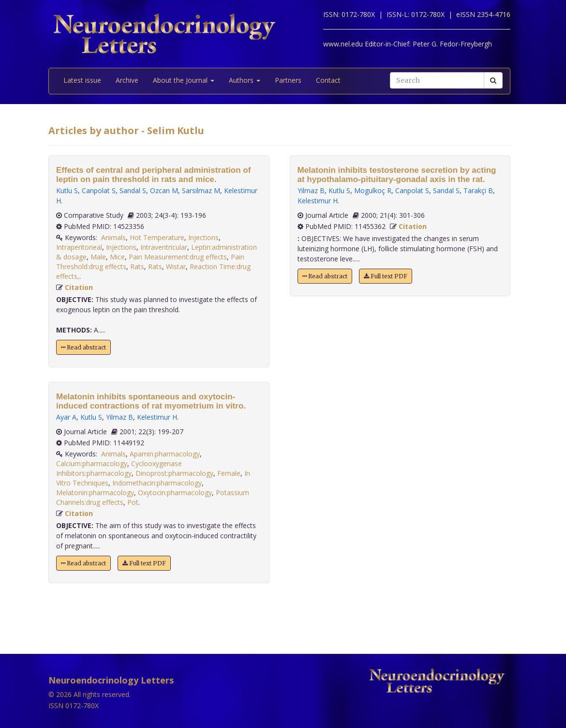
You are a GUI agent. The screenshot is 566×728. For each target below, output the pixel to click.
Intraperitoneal (79, 247)
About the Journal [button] (184, 80)
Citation (79, 287)
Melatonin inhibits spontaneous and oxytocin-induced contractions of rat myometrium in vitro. (151, 401)
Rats (137, 266)
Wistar (176, 266)
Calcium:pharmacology (92, 463)
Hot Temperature (157, 237)
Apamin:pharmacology (165, 454)
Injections (203, 237)
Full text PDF (144, 563)
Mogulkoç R (373, 190)
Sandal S (133, 190)
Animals (113, 237)
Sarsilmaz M (201, 190)
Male (98, 257)
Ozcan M (164, 190)
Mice (117, 257)
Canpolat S (99, 190)
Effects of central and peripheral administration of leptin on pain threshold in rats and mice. (153, 175)
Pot (133, 502)
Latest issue (82, 80)
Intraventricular (164, 247)
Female (229, 473)
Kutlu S (67, 190)
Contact (328, 80)
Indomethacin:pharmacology (157, 483)
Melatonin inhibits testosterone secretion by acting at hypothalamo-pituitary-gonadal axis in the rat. (397, 175)
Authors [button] (245, 80)
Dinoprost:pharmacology (174, 473)
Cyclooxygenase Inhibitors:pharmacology (119, 468)
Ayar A (66, 417)
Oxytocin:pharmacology (175, 493)
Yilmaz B (119, 417)
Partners (288, 80)
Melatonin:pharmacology (95, 493)
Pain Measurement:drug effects (178, 257)
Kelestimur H (157, 417)
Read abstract (83, 347)
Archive (127, 80)
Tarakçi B (478, 190)
